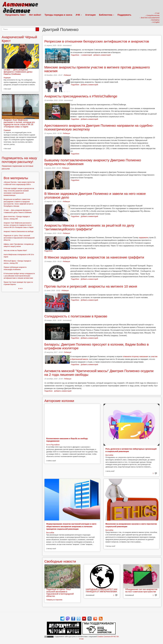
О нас (81, 639)
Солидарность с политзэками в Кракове (76, 316)
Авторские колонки (59, 401)
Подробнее (75, 55)
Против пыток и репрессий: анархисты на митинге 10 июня (91, 286)
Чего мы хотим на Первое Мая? (15, 250)
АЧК (79, 15)
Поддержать (124, 15)
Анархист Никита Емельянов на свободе (19, 231)
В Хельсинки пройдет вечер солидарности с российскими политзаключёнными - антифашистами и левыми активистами (19, 276)
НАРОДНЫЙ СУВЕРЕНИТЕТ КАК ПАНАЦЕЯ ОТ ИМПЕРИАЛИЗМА (102, 590)
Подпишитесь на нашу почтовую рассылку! (19, 160)
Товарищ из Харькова (54, 600)
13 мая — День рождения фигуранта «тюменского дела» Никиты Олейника (18, 72)
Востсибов (109, 455)
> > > (20, 289)
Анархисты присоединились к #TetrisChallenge (81, 96)
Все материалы (16, 178)
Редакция (67, 75)
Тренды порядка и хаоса (58, 15)
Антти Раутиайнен (53, 445)
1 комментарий (86, 55)
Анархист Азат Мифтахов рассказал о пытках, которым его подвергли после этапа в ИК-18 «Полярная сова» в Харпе (19, 123)
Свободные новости (60, 561)
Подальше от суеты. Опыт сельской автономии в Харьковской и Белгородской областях (60, 593)
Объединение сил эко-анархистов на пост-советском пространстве (141, 590)
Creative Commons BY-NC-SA (108, 637)
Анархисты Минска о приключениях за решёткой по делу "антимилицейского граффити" (89, 227)
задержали (143, 237)
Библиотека (107, 15)
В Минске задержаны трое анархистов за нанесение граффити (94, 257)
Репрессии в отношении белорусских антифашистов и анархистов (97, 41)
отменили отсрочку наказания (135, 357)
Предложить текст (15, 15)
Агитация (90, 15)
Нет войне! (35, 15)
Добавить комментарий (102, 55)
